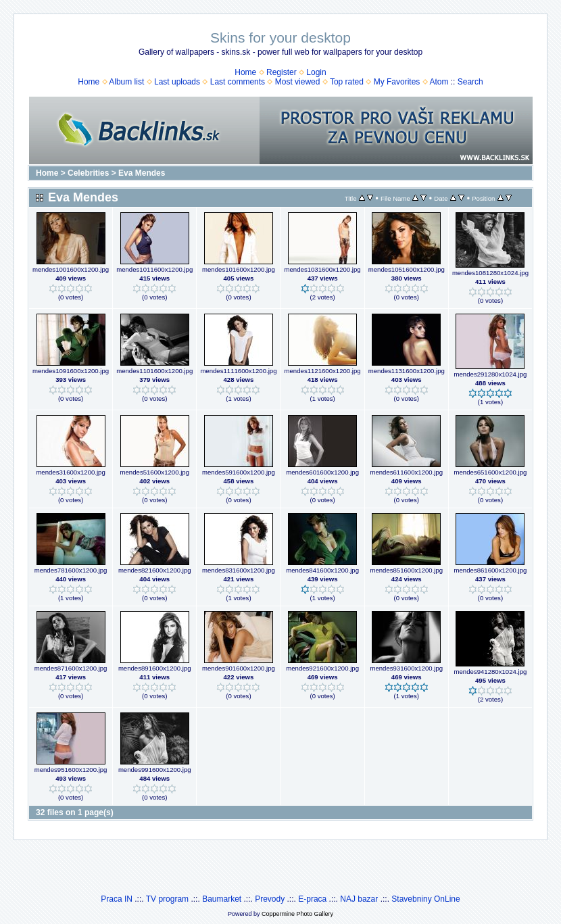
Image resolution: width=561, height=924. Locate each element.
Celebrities (88, 173)
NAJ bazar (359, 899)
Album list (126, 82)
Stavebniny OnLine (425, 899)
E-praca (312, 899)
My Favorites (397, 82)
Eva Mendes (142, 173)
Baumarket (222, 899)
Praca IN (117, 899)
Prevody (270, 899)
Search (470, 82)
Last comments (238, 82)
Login (316, 72)
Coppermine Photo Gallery (297, 914)
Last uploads (177, 82)
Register (282, 72)
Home (245, 72)
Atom (439, 82)
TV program (167, 899)
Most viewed (298, 82)
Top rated (347, 82)
